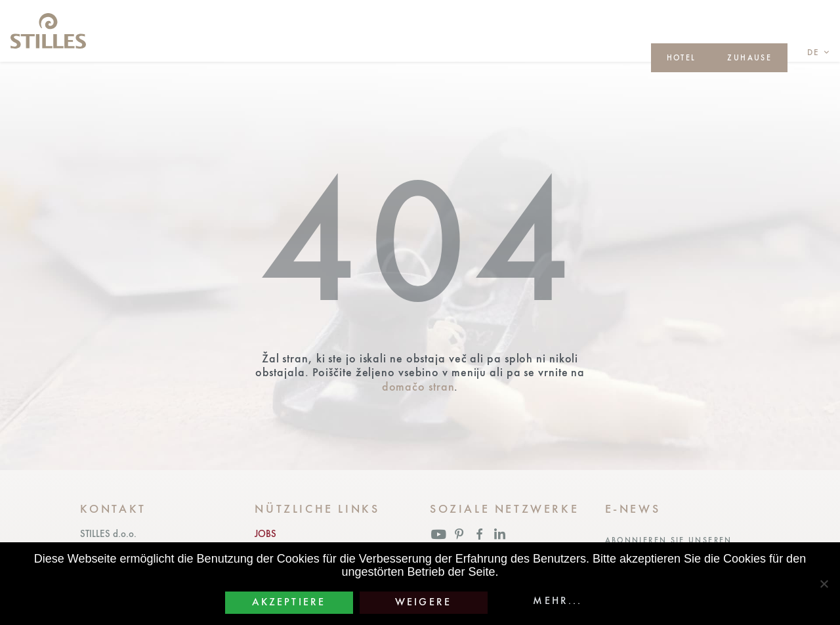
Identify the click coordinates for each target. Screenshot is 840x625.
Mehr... (557, 601)
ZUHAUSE (749, 58)
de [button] (814, 52)
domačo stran (418, 386)
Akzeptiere (289, 602)
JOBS (265, 534)
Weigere (423, 602)
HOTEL (682, 58)
